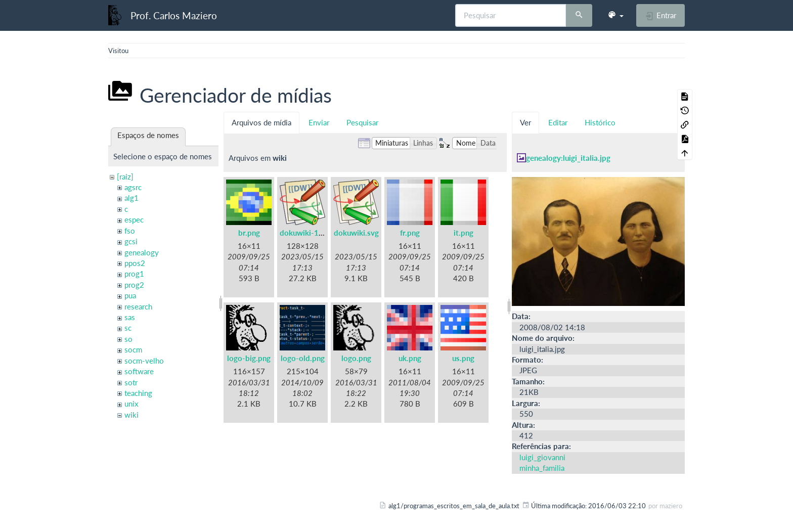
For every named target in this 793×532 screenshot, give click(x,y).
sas (130, 317)
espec (134, 219)
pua (130, 295)
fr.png (410, 233)
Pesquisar (362, 122)
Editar (558, 122)
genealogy (142, 252)
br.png (249, 233)
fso (130, 231)
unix (131, 404)
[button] (615, 15)
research (138, 306)
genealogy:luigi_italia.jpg (568, 158)
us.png (463, 358)
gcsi (131, 241)
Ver (525, 122)
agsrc (133, 187)
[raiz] (125, 176)
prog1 (134, 274)
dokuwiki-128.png (311, 233)
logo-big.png (249, 358)
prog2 (134, 285)
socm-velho (144, 361)
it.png (464, 233)
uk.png (410, 358)
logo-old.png (303, 358)
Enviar (319, 122)
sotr (131, 382)
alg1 (131, 198)
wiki (131, 415)
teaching (138, 393)
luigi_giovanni (542, 457)
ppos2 (135, 263)
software (139, 371)
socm (133, 349)
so (128, 339)
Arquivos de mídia (261, 122)
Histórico (600, 122)
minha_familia (542, 468)
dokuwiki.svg (356, 233)
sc (128, 328)
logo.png (356, 358)
